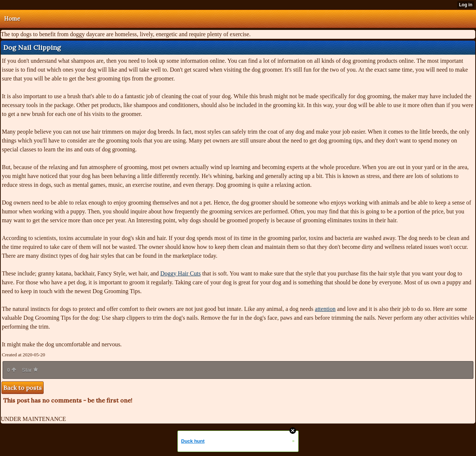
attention (325, 309)
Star (30, 370)
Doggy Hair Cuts (181, 273)
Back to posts (23, 388)
